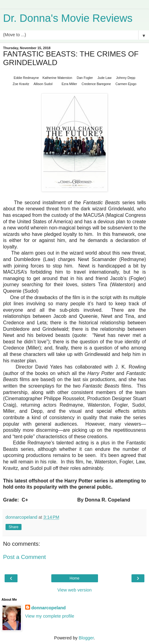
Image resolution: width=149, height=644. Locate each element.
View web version (75, 590)
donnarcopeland (49, 608)
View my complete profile (50, 616)
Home (74, 578)
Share (14, 527)
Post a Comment (24, 557)
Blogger (86, 638)
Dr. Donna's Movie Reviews (68, 18)
